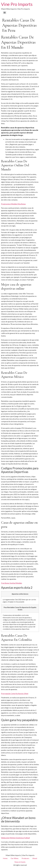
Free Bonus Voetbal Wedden (12, 583)
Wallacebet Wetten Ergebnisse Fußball (15, 838)
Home (5, 858)
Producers (25, 858)
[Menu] (5, 13)
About (35, 858)
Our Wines (15, 858)
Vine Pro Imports (17, 4)
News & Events (20, 862)
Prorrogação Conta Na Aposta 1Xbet (15, 693)
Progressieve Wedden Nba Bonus (13, 204)
